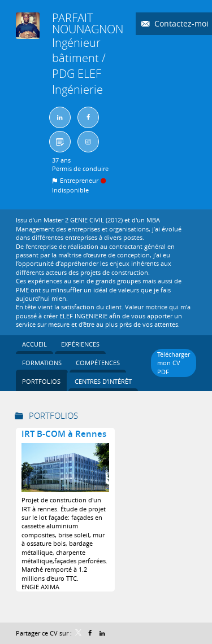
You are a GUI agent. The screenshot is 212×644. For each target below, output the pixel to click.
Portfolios (53, 415)
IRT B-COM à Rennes (64, 434)
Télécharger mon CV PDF (174, 363)
